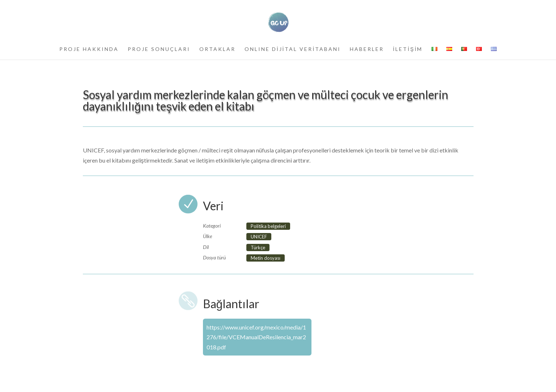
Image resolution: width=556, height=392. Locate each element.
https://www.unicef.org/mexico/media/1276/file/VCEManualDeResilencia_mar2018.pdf (256, 337)
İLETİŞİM (408, 49)
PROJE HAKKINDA (89, 49)
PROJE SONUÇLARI (159, 49)
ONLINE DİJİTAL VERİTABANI (293, 49)
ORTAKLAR (217, 49)
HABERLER (367, 49)
